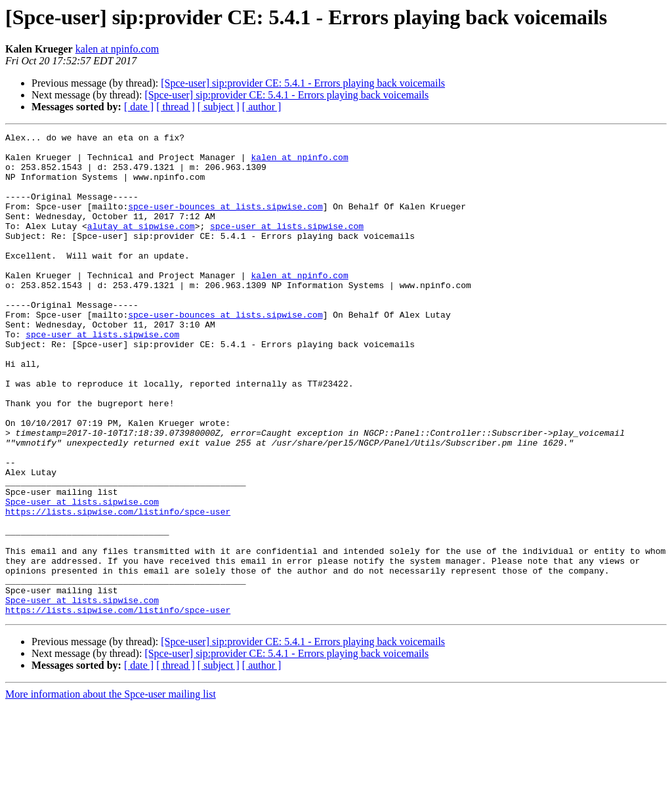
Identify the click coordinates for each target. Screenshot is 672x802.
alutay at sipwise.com (141, 245)
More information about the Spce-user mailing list (111, 791)
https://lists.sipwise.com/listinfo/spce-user (118, 588)
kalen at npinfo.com (117, 49)
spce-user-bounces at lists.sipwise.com (225, 222)
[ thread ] (176, 107)
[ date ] (139, 107)
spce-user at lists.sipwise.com (287, 245)
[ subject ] (219, 107)
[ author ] (262, 107)
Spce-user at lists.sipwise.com (82, 576)
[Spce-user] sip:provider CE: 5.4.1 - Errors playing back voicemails (303, 83)
